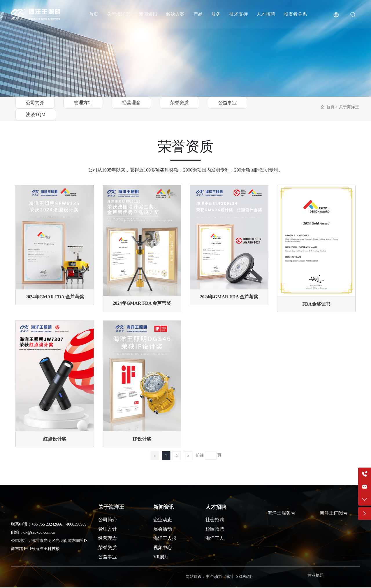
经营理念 (131, 103)
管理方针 (83, 103)
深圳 (229, 577)
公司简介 (35, 103)
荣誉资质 (179, 103)
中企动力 (214, 577)
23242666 (54, 525)
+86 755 (39, 525)
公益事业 (228, 103)
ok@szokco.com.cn (39, 533)
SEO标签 (244, 577)
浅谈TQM (36, 114)
